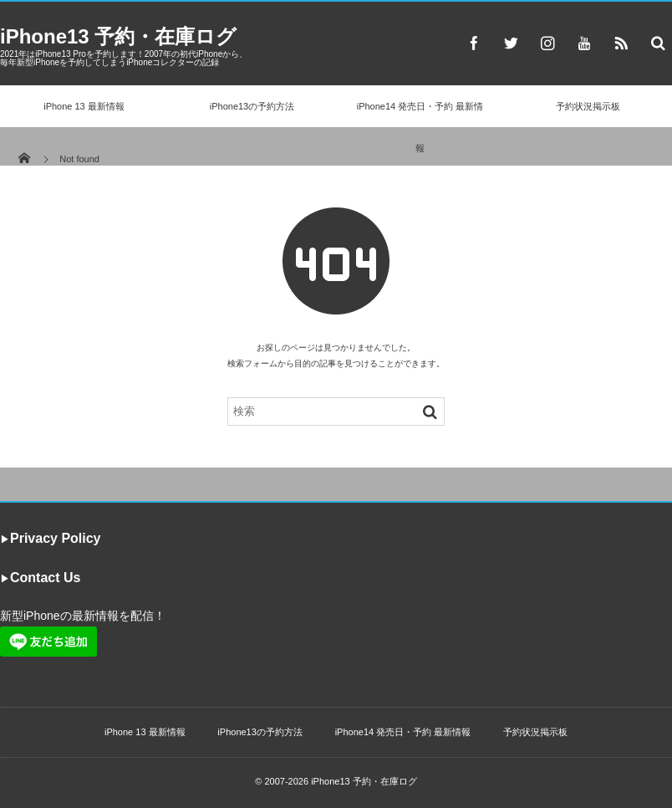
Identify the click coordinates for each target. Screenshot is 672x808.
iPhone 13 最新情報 (84, 106)
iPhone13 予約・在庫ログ (118, 36)
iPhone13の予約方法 (252, 106)
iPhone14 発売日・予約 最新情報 (420, 127)
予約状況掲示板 (588, 106)
